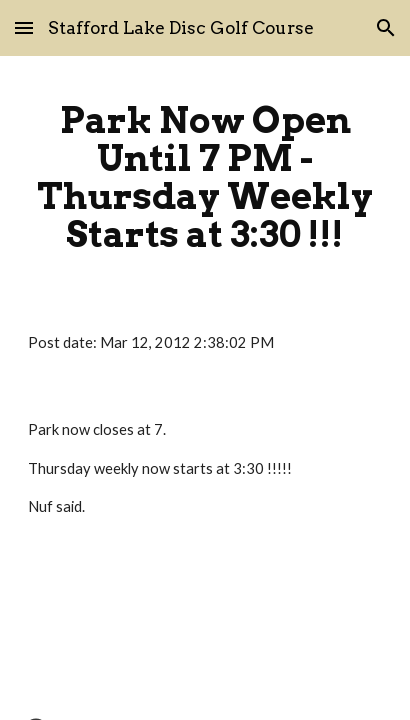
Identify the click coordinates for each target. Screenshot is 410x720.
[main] (205, 177)
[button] (24, 27)
